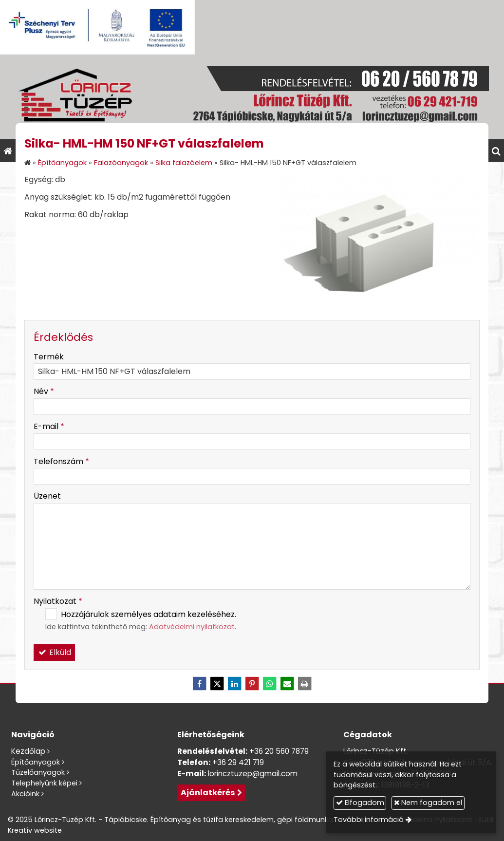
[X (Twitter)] (217, 684)
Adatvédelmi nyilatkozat (192, 627)
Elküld (55, 652)
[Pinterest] (252, 684)
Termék (49, 357)
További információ (369, 820)
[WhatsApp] (270, 684)
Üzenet (47, 496)
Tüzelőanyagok (38, 772)
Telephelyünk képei (44, 783)
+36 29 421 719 (238, 762)
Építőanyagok (36, 762)
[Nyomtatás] (305, 684)
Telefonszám (61, 461)
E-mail (49, 426)
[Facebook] (200, 684)
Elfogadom (360, 803)
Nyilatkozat (58, 601)
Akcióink (25, 794)
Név (44, 391)
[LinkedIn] (235, 684)
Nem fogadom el (428, 803)
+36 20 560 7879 (279, 751)
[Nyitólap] (252, 97)
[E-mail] (287, 684)
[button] (496, 151)
